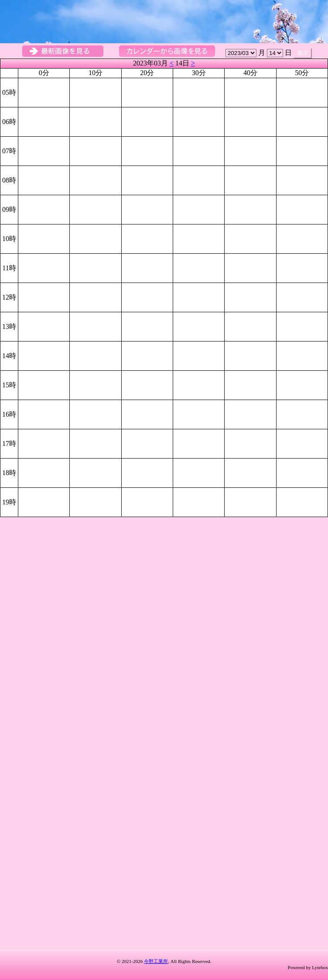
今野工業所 (156, 961)
